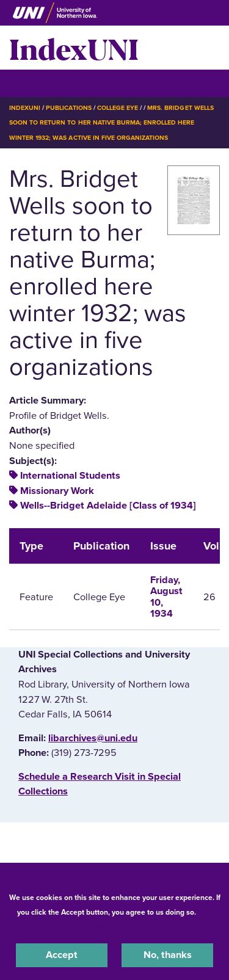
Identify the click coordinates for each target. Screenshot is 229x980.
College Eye (118, 108)
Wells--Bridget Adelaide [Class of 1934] (108, 506)
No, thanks (168, 955)
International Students (70, 476)
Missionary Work (57, 491)
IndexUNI (74, 48)
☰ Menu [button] (31, 83)
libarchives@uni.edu (93, 738)
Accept (62, 955)
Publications (68, 108)
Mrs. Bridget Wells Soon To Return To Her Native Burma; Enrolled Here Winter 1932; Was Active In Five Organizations (111, 123)
